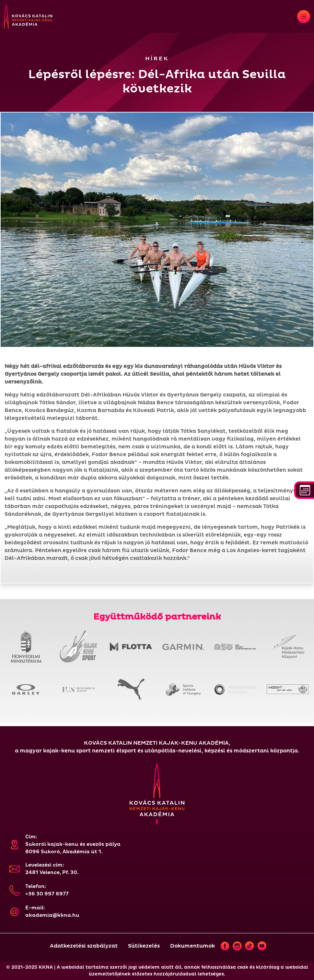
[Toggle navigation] (304, 17)
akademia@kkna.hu (52, 915)
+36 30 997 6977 (47, 894)
